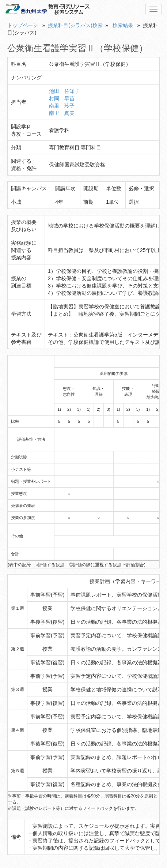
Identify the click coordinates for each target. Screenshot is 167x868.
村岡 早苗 (62, 98)
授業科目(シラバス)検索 (75, 25)
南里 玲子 (62, 106)
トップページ (23, 25)
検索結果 (123, 25)
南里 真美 (62, 113)
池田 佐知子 (64, 91)
